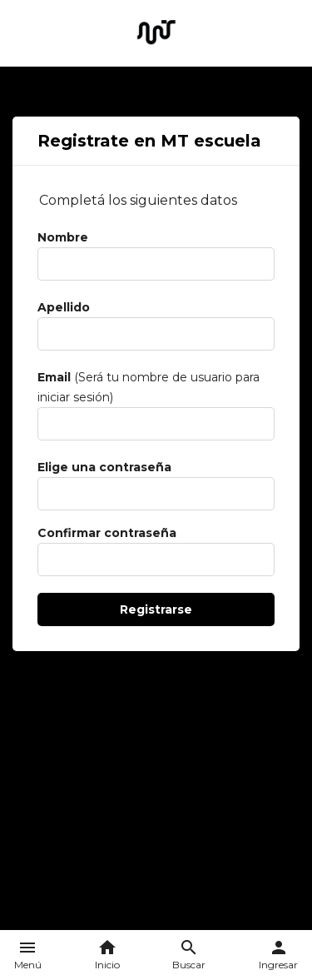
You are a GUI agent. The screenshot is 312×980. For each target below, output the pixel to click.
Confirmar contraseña (107, 533)
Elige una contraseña (104, 467)
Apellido (64, 307)
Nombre (63, 237)
